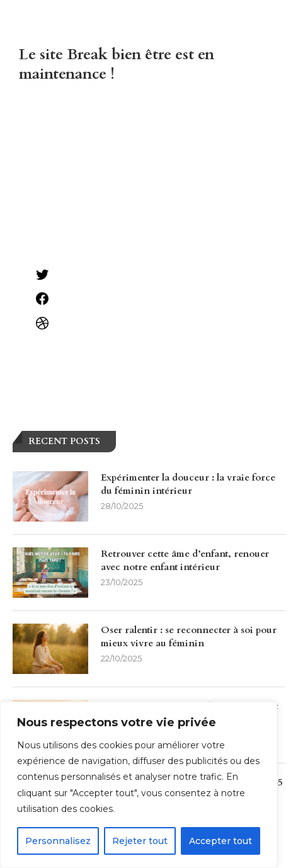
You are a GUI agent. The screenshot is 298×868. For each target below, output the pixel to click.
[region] (139, 785)
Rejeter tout (140, 841)
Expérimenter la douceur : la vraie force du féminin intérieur (188, 484)
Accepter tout (221, 841)
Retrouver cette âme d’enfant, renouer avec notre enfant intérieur (185, 560)
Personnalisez (58, 841)
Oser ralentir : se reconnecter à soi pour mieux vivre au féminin (189, 637)
